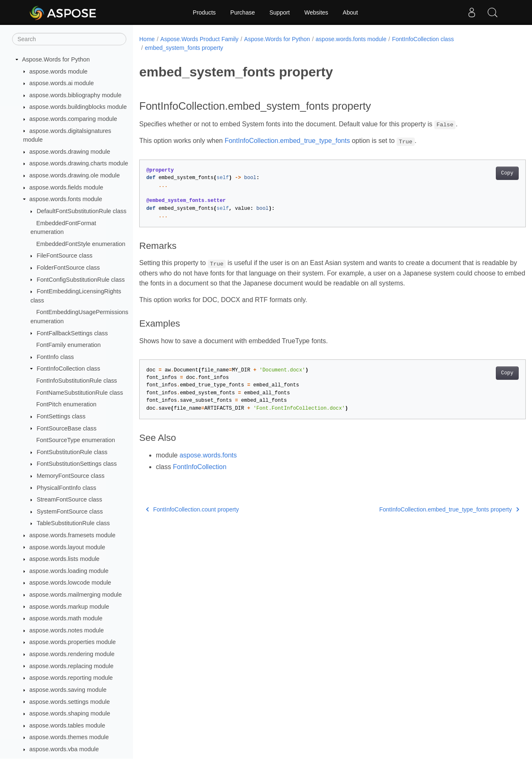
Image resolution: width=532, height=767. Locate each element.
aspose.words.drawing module (70, 152)
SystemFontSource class (70, 511)
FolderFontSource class (68, 268)
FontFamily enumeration (68, 345)
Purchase (243, 12)
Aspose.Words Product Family (199, 39)
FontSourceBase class (66, 428)
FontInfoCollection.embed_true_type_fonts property (422, 509)
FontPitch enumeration (66, 404)
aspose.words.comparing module (73, 119)
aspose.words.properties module (73, 642)
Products (204, 12)
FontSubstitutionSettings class (77, 464)
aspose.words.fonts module (66, 199)
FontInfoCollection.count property (192, 509)
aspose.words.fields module (66, 187)
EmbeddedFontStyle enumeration (81, 244)
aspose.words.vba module (64, 749)
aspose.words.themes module (69, 737)
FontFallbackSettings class (72, 333)
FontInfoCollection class (68, 369)
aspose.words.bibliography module (76, 95)
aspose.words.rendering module (72, 654)
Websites (316, 12)
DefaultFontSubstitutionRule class (81, 211)
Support (280, 12)
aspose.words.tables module (67, 725)
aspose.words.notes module (67, 630)
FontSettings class (61, 416)
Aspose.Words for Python (56, 59)
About (351, 12)
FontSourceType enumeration (76, 440)
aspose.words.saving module (68, 690)
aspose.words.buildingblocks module (78, 107)
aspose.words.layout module (67, 547)
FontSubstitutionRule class (72, 452)
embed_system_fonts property (184, 48)
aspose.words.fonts (208, 455)
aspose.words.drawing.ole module (75, 175)
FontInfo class (55, 357)
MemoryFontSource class (70, 476)
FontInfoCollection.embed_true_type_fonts (287, 141)
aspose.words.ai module (62, 83)
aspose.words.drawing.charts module (79, 163)
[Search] (69, 39)
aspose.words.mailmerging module (76, 595)
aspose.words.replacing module (71, 666)
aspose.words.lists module (65, 559)
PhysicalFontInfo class (66, 488)
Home (147, 39)
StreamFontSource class (69, 499)
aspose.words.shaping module (70, 713)
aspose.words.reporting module (71, 678)
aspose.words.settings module (70, 702)
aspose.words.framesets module (73, 535)
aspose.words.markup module (69, 607)
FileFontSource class (64, 256)
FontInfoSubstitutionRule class (76, 381)
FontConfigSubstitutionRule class (81, 280)
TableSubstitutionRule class (73, 523)
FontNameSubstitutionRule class (80, 393)
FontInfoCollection (200, 467)
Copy (480, 173)
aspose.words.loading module (69, 571)
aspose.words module (59, 71)
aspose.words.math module (66, 618)
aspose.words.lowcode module (70, 583)
